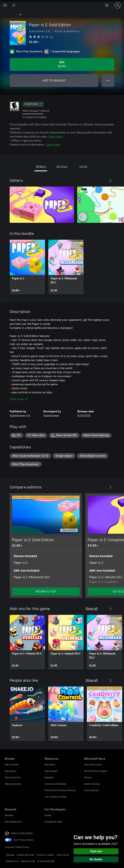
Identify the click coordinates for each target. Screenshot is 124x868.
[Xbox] (11, 14)
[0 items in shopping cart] (108, 5)
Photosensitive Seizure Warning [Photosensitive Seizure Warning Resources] (60, 790)
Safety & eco (12, 861)
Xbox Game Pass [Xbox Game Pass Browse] (13, 777)
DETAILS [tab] (41, 167)
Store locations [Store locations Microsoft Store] (92, 790)
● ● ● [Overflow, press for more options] (108, 80)
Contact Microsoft (25, 855)
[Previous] (102, 181)
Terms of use (63, 855)
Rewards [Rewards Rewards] (9, 815)
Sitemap (10, 855)
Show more (19, 399)
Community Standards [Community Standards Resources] (55, 784)
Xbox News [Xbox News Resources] (50, 764)
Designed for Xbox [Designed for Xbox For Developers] (53, 822)
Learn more (56, 136)
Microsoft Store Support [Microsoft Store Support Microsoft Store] (96, 771)
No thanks (96, 859)
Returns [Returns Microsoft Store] (88, 777)
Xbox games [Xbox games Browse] (11, 771)
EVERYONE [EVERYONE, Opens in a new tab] (33, 104)
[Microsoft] (62, 3)
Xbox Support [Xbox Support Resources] (51, 771)
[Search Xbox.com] (14, 5)
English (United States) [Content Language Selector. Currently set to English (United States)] (22, 833)
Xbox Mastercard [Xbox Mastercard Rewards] (13, 822)
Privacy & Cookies (46, 855)
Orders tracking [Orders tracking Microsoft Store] (92, 784)
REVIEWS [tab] (62, 167)
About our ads (28, 861)
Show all (92, 608)
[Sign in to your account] (118, 5)
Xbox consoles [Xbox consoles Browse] (12, 764)
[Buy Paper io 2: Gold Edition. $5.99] (62, 64)
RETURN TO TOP (46, 591)
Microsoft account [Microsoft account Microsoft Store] (93, 764)
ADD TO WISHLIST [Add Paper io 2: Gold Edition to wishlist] (54, 80)
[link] (27, 267)
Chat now (96, 851)
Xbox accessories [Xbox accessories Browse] (13, 784)
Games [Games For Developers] (48, 815)
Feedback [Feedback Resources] (49, 777)
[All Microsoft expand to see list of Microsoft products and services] (5, 5)
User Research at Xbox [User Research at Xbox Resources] (56, 797)
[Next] (110, 181)
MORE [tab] (83, 167)
